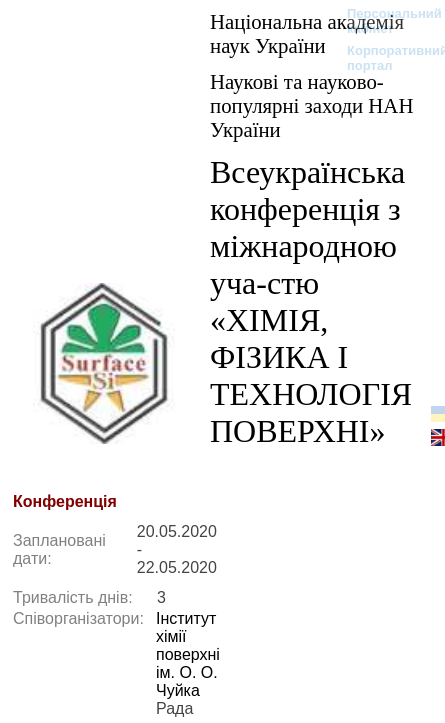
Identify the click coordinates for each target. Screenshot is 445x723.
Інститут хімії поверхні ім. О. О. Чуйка (188, 654)
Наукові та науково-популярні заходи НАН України (311, 105)
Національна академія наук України (307, 33)
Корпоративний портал (384, 58)
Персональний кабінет (384, 21)
